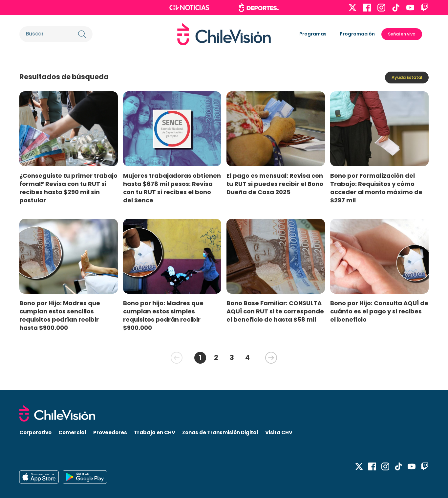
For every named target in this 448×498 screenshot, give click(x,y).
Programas (313, 34)
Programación (357, 34)
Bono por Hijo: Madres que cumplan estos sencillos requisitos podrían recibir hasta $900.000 (60, 315)
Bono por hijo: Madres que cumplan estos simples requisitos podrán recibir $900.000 (163, 315)
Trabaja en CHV (155, 432)
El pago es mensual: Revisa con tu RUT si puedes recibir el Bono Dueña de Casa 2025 (275, 184)
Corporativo (35, 432)
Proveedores (110, 432)
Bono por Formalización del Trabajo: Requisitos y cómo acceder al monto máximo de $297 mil (376, 188)
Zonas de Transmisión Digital (220, 432)
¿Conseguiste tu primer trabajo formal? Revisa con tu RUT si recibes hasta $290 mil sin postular (68, 188)
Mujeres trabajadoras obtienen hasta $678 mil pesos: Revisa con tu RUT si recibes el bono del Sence (172, 188)
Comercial (72, 432)
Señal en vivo (402, 34)
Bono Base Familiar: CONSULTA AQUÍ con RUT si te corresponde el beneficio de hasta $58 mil (275, 311)
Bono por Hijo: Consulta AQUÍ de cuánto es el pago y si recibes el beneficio (379, 311)
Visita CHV (279, 432)
